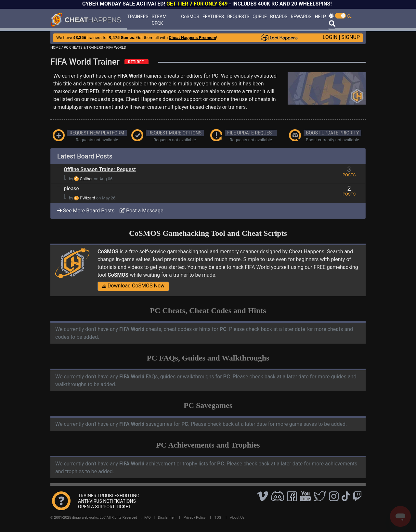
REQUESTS (238, 17)
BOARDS (279, 17)
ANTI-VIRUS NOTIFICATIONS (107, 501)
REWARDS (301, 17)
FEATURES (213, 17)
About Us (237, 518)
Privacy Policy (195, 518)
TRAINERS (138, 17)
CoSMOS (190, 17)
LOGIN (330, 37)
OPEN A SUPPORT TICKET (104, 507)
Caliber (86, 179)
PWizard (88, 198)
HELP (320, 17)
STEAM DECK (159, 20)
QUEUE (260, 17)
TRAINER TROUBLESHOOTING (109, 496)
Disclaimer (166, 518)
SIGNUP (351, 37)
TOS (218, 518)
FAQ (148, 518)
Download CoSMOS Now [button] (133, 286)
